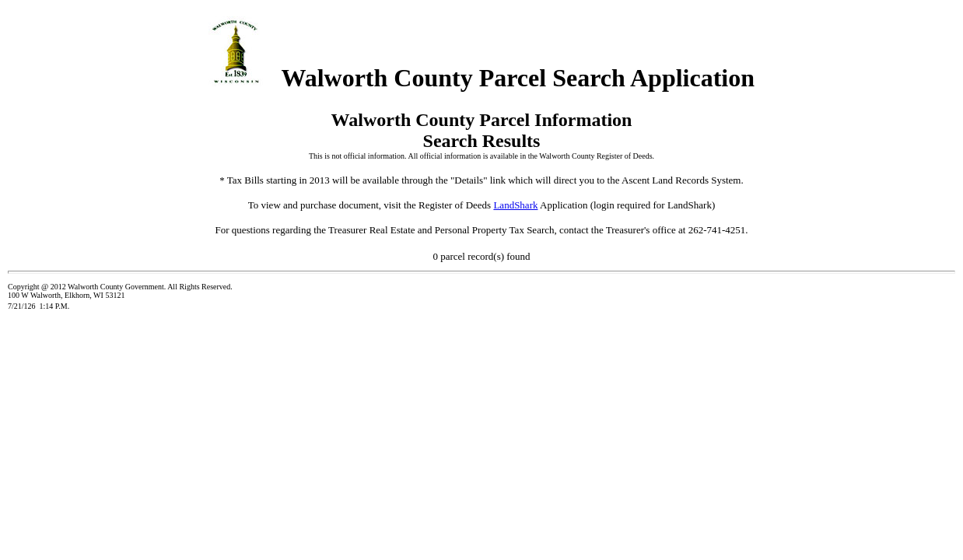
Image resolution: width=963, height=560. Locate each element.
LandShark (515, 205)
